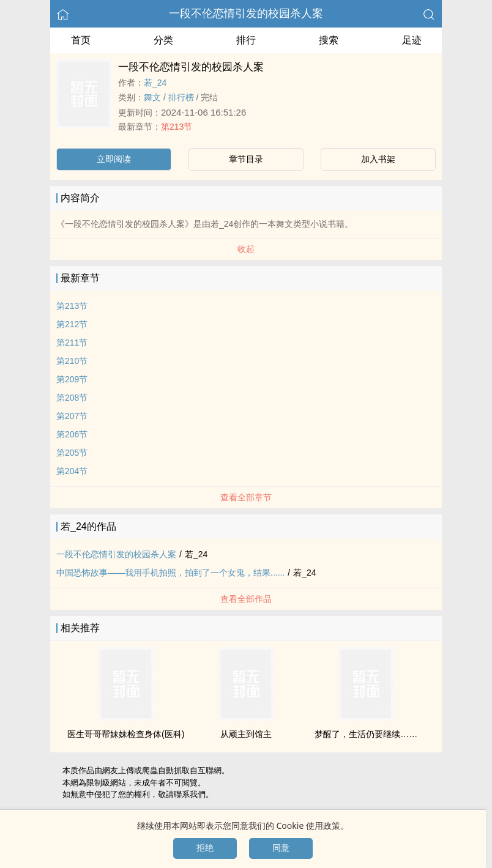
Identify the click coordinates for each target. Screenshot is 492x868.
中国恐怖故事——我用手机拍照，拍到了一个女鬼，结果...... (170, 573)
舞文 (152, 97)
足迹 (412, 40)
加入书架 (378, 159)
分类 (163, 40)
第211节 (72, 343)
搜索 (329, 40)
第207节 (72, 416)
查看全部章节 (246, 497)
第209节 (72, 379)
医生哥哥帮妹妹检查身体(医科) (126, 734)
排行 (246, 40)
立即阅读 (114, 159)
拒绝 (205, 848)
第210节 (72, 361)
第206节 (72, 434)
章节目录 (246, 159)
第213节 (177, 127)
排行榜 (181, 97)
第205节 (72, 453)
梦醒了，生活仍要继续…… (366, 734)
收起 (246, 249)
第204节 (72, 471)
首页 (81, 40)
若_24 (155, 83)
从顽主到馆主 (246, 734)
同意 (281, 848)
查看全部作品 (246, 599)
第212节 (72, 324)
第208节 (72, 398)
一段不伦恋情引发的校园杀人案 (246, 13)
